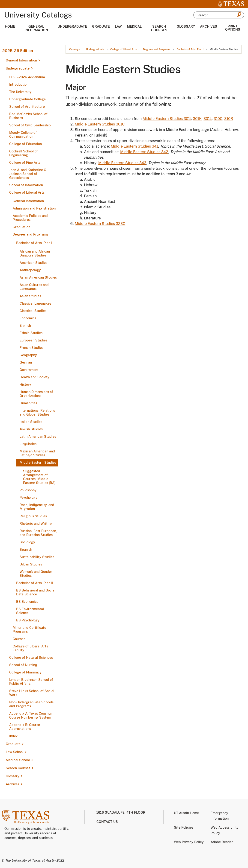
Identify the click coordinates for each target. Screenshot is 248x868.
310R (229, 119)
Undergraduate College (27, 99)
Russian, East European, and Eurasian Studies (38, 533)
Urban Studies (31, 564)
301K (197, 119)
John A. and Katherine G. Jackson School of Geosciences (28, 174)
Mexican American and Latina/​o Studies (37, 453)
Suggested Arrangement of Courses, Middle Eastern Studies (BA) (39, 477)
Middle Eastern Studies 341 (134, 146)
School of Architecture (27, 107)
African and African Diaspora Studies (35, 253)
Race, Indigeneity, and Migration (37, 507)
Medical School (18, 760)
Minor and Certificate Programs (29, 630)
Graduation (21, 227)
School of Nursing (23, 665)
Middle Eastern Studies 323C (100, 224)
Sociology (27, 542)
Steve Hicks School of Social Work (32, 693)
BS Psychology (28, 620)
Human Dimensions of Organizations (36, 394)
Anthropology (30, 270)
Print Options (233, 28)
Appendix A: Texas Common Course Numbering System (31, 715)
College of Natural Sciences (31, 658)
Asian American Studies (38, 277)
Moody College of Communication (23, 135)
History (25, 384)
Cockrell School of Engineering (24, 153)
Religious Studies (33, 516)
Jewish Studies (31, 429)
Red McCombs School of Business (28, 116)
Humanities (28, 403)
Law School (15, 752)
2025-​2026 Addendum (27, 77)
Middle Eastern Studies (38, 463)
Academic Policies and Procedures (30, 218)
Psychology (28, 498)
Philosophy (28, 490)
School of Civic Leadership (30, 125)
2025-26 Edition (18, 51)
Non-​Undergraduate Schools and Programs (31, 704)
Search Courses (159, 28)
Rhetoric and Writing (36, 524)
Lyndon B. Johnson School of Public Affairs (31, 682)
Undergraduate (72, 26)
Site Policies (184, 827)
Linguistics (28, 444)
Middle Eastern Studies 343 (122, 163)
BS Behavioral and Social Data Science (36, 592)
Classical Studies (33, 311)
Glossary (186, 26)
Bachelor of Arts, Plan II (35, 583)
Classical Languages (35, 303)
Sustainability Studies (37, 557)
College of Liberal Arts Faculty (30, 648)
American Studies (33, 263)
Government (29, 370)
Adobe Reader (222, 842)
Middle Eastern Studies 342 (144, 152)
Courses (19, 639)
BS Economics (27, 602)
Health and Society (34, 377)
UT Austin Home (186, 813)
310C (218, 119)
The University (20, 92)
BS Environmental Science (30, 611)
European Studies (33, 340)
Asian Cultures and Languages (34, 287)
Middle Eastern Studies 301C (100, 124)
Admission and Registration (34, 208)
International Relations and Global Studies (37, 412)
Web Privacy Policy (189, 842)
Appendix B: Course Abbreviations (25, 727)
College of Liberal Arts (27, 192)
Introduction (19, 84)
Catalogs (75, 49)
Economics (28, 318)
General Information (36, 28)
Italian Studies (31, 422)
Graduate (101, 26)
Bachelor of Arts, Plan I (34, 243)
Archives (209, 26)
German (26, 362)
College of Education (25, 144)
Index (13, 736)
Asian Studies (30, 296)
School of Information (26, 185)
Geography (28, 355)
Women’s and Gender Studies (36, 574)
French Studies (31, 348)
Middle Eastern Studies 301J (167, 119)
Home (10, 26)
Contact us (107, 822)
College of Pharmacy (25, 672)
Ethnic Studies (31, 333)
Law (118, 26)
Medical (134, 26)
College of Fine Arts (25, 163)
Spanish (26, 550)
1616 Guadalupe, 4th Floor (121, 813)
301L (208, 119)
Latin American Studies (38, 437)
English (25, 326)
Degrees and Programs (30, 234)
